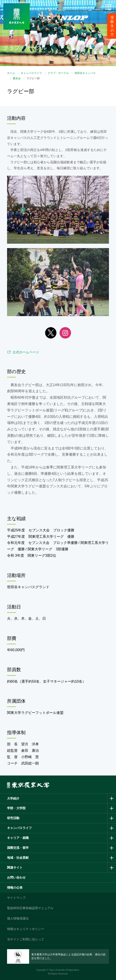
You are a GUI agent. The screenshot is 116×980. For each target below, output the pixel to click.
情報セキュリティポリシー (26, 929)
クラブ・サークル (58, 73)
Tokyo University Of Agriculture (64, 970)
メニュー (108, 12)
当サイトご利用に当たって (26, 939)
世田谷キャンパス (85, 73)
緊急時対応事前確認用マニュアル (30, 908)
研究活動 (13, 818)
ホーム (11, 73)
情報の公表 (15, 888)
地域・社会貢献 (18, 858)
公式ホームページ (26, 352)
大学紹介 (13, 798)
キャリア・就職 (18, 838)
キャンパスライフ (31, 73)
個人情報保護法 (18, 918)
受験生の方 (112, 26)
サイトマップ (16, 898)
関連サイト (15, 868)
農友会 (17, 78)
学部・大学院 (16, 808)
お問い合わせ (16, 877)
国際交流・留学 (18, 848)
